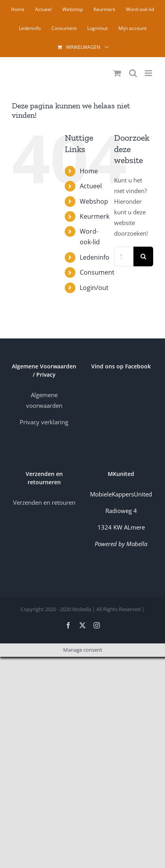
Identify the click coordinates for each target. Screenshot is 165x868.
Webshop (94, 201)
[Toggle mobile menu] (149, 73)
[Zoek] (143, 256)
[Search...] (124, 256)
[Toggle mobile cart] (117, 73)
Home (89, 171)
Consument (97, 272)
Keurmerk (95, 216)
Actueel (91, 186)
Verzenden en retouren (44, 502)
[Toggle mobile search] (133, 73)
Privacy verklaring (44, 422)
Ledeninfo (95, 257)
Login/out (94, 288)
